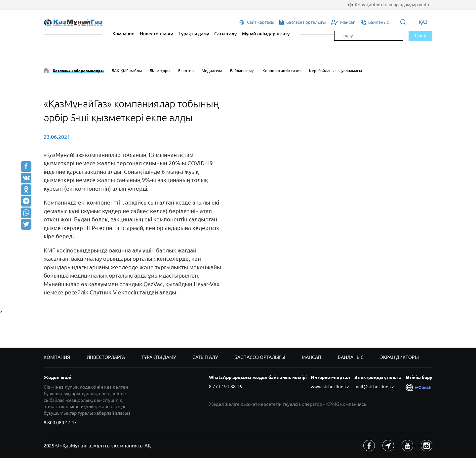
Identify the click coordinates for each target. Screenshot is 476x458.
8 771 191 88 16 (225, 387)
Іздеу (420, 35)
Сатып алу (225, 34)
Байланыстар (242, 71)
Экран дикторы (399, 357)
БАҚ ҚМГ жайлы (127, 71)
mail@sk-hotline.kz (374, 387)
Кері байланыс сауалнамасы (336, 71)
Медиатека (212, 71)
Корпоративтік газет (282, 71)
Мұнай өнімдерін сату (266, 34)
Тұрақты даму (194, 34)
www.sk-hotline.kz (330, 387)
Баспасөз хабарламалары (78, 71)
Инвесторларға (157, 34)
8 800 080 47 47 (60, 423)
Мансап (312, 357)
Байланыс (351, 357)
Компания (123, 34)
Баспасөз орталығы (260, 357)
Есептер (186, 71)
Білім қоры (160, 71)
